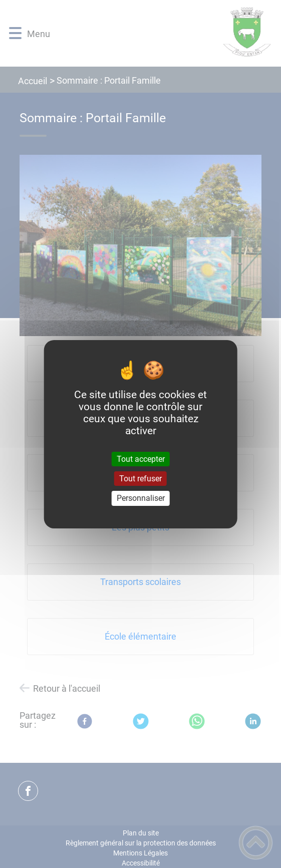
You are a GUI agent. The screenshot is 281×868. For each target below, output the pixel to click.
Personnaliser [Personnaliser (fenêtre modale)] (141, 498)
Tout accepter (141, 459)
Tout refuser (140, 479)
